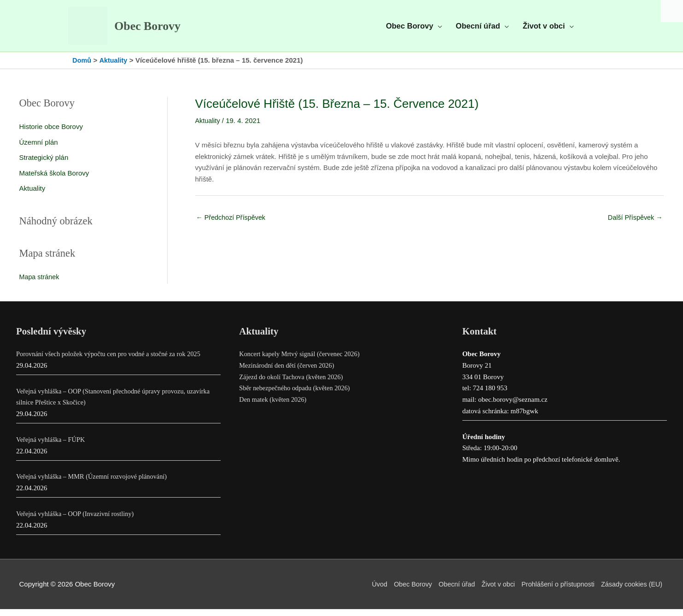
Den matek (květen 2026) (274, 406)
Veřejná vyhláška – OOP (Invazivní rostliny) (78, 521)
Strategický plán (44, 164)
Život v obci (492, 591)
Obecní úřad (449, 591)
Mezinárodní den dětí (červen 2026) (289, 372)
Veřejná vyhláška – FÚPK (52, 446)
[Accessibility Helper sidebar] (672, 11)
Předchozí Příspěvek (233, 224)
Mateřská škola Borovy (54, 179)
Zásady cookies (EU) (632, 591)
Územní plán (39, 149)
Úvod (368, 591)
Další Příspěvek (634, 224)
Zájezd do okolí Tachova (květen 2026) (293, 384)
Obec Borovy (156, 29)
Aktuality (32, 195)
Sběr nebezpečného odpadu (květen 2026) (297, 395)
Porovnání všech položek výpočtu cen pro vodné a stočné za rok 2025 (113, 361)
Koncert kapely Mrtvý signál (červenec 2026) (302, 361)
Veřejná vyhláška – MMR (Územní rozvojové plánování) (95, 483)
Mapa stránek (40, 284)
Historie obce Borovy (51, 133)
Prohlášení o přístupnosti (555, 591)
